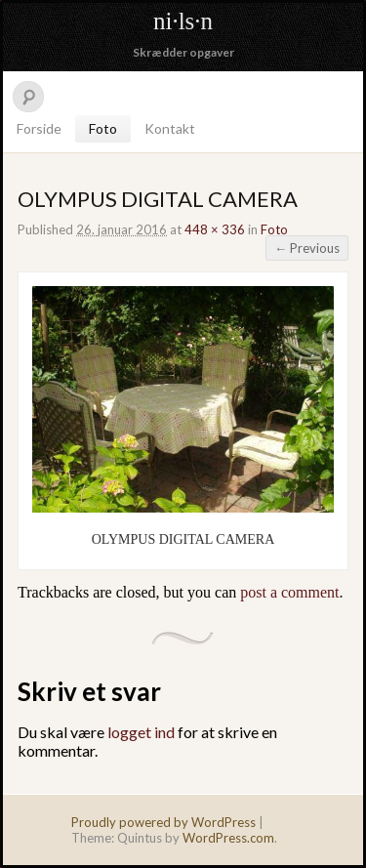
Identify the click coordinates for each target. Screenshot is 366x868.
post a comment (289, 592)
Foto (103, 128)
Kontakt (170, 128)
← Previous (307, 248)
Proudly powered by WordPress (163, 822)
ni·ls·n (183, 21)
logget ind (141, 732)
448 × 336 (215, 229)
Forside (39, 128)
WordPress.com (228, 838)
